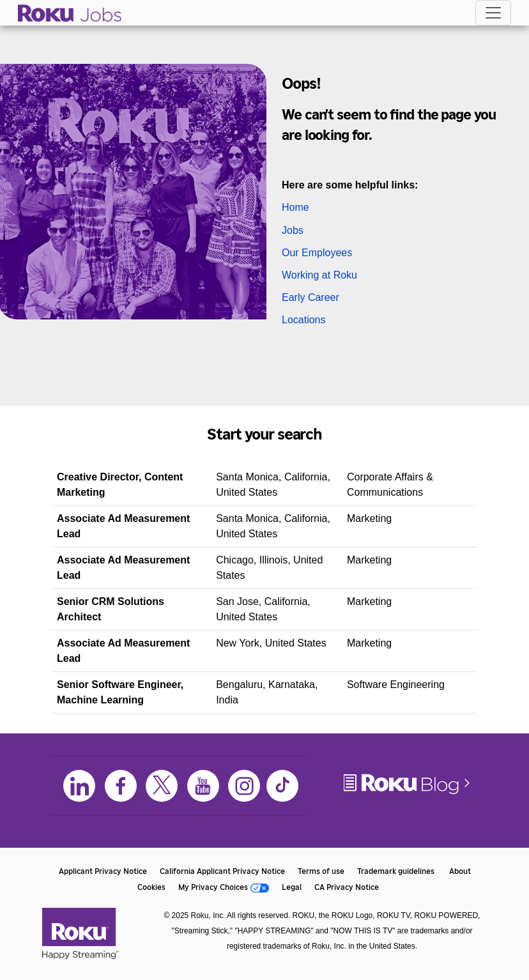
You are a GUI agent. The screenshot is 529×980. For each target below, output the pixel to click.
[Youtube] (203, 786)
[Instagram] (244, 786)
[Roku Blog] (408, 793)
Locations (304, 320)
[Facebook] (121, 786)
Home (295, 207)
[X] (162, 786)
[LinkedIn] (79, 786)
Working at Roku (319, 275)
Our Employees (317, 253)
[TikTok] (282, 786)
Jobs (293, 230)
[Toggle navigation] (493, 13)
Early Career (310, 297)
